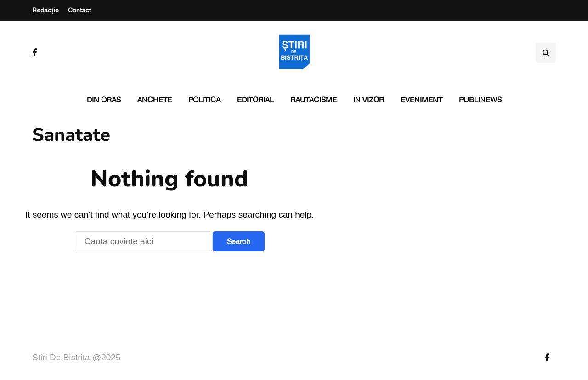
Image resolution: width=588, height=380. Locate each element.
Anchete (155, 100)
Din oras (104, 100)
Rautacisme (314, 100)
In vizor (369, 100)
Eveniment (421, 100)
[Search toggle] (546, 53)
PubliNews (480, 100)
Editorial (255, 100)
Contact (79, 10)
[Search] (144, 241)
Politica (204, 100)
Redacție (45, 10)
